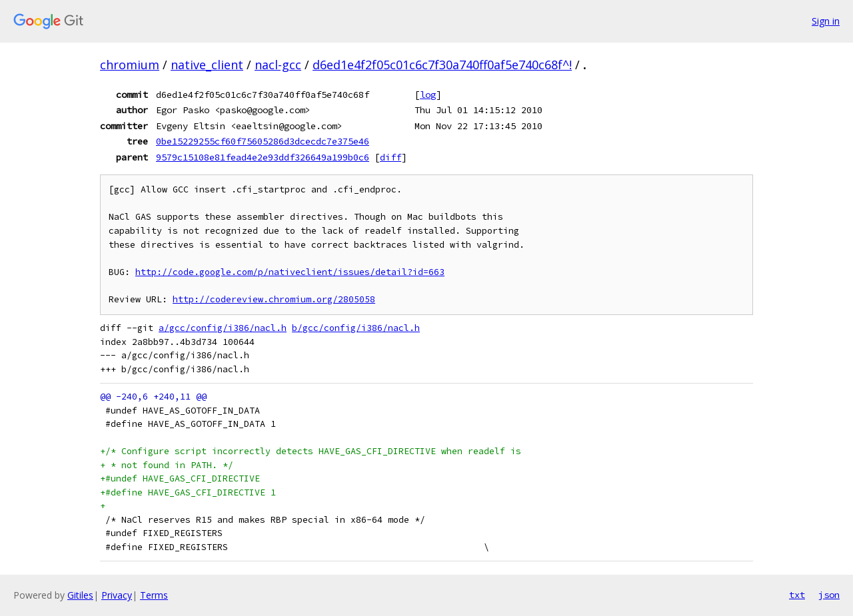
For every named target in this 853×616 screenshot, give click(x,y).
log (428, 95)
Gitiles (80, 595)
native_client (207, 65)
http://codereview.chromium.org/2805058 (274, 299)
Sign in (826, 21)
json (829, 595)
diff (391, 157)
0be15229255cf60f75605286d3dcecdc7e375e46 (263, 141)
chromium (130, 65)
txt (797, 595)
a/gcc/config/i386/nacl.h (223, 328)
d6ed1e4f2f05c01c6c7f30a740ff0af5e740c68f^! (442, 65)
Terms (154, 595)
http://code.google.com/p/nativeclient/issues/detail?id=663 (290, 272)
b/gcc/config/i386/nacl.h (356, 328)
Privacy (117, 595)
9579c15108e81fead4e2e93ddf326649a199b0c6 (263, 157)
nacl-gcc (278, 65)
